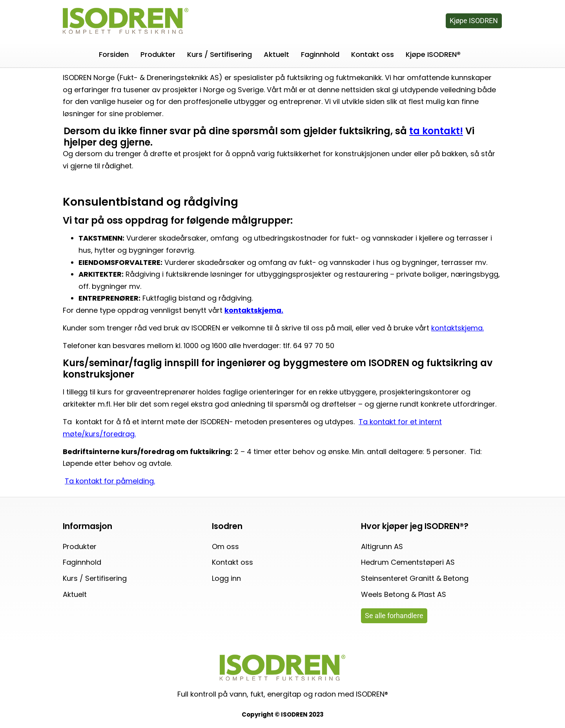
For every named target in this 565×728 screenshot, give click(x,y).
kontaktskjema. (457, 328)
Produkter (158, 54)
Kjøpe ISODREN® (433, 54)
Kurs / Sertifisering (220, 54)
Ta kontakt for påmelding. (110, 481)
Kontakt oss (373, 54)
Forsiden (114, 54)
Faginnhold (320, 54)
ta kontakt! (436, 131)
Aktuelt (276, 54)
